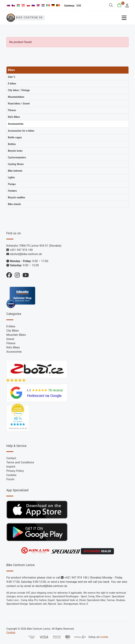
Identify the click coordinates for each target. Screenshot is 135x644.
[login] (126, 5)
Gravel (10, 339)
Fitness (11, 343)
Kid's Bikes (13, 347)
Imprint (11, 467)
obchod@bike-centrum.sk (26, 254)
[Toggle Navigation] (98, 18)
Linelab (104, 637)
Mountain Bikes (16, 335)
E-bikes (11, 326)
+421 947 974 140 (21, 250)
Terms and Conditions (20, 462)
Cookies (11, 475)
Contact (11, 458)
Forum (10, 479)
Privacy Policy (15, 471)
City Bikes (12, 331)
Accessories (14, 352)
